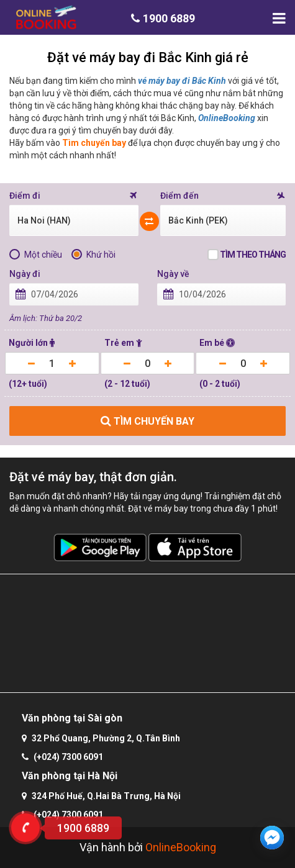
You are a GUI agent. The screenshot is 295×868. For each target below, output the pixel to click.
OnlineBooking (227, 118)
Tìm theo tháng (253, 255)
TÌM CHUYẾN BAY (147, 421)
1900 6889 (163, 18)
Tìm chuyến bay (94, 143)
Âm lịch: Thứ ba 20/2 (46, 318)
